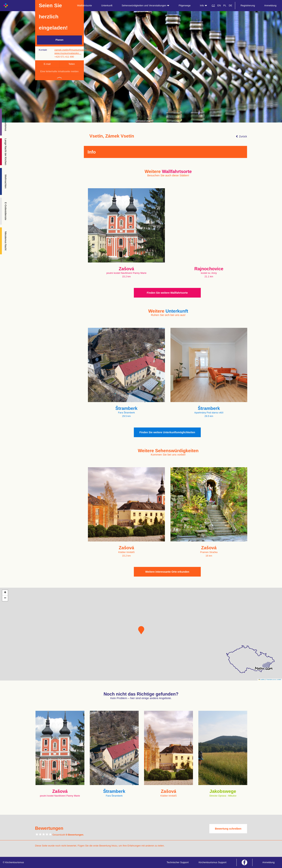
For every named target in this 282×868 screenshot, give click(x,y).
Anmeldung (270, 5)
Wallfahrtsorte (85, 5)
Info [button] (203, 5)
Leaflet (262, 679)
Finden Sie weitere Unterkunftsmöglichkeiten (167, 432)
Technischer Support (178, 862)
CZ (213, 5)
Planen (59, 40)
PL (225, 5)
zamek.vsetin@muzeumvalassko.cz (74, 50)
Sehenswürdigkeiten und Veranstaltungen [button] (145, 5)
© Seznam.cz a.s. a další (273, 679)
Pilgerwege (185, 5)
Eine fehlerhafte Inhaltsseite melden (59, 71)
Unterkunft (107, 5)
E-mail (47, 64)
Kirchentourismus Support (212, 862)
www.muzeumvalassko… (68, 53)
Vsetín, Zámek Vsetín (112, 136)
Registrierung (248, 5)
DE (231, 5)
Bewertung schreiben (228, 829)
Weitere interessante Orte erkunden (167, 572)
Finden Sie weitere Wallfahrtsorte (167, 293)
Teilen (72, 64)
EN (219, 5)
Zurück (241, 136)
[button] (141, 630)
